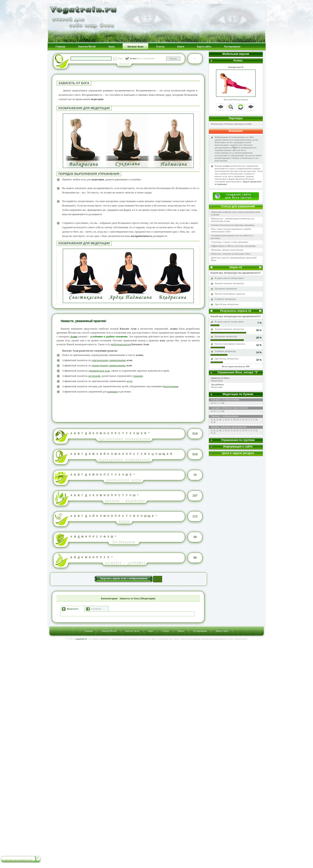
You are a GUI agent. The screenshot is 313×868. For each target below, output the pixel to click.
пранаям (138, 376)
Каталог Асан (132, 631)
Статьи (165, 631)
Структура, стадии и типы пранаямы (230, 242)
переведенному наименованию (109, 365)
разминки (112, 392)
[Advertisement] (128, 407)
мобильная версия (121, 344)
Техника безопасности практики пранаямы (233, 225)
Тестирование (200, 631)
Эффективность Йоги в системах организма (233, 246)
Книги (181, 631)
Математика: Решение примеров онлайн (231, 124)
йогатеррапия (171, 386)
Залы (150, 631)
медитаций (94, 376)
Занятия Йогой (109, 631)
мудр (129, 381)
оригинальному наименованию (109, 360)
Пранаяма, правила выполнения (227, 250)
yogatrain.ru (81, 639)
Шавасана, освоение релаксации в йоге (231, 254)
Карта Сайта (222, 631)
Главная (89, 631)
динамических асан (99, 371)
